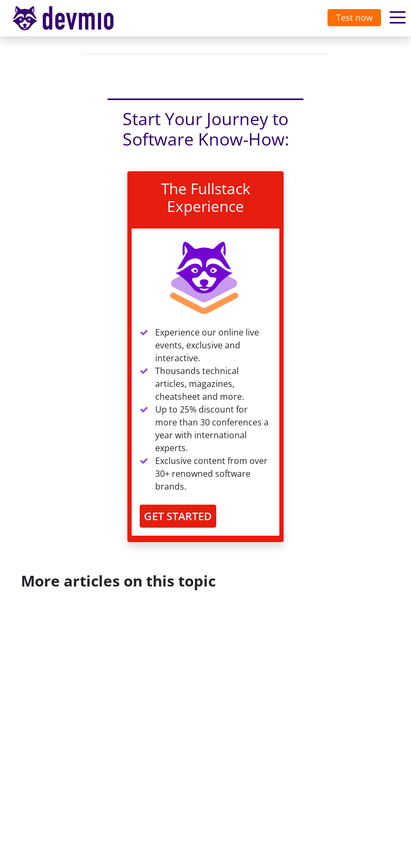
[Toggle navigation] (73, 18)
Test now (354, 18)
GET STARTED (178, 516)
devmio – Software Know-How (71, 18)
